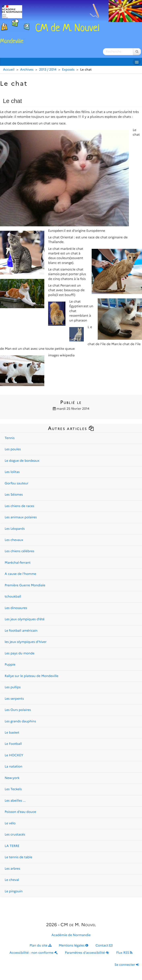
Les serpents (14, 699)
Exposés (68, 70)
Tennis (10, 438)
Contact (104, 946)
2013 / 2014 (48, 70)
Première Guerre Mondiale (25, 585)
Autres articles (71, 428)
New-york (12, 778)
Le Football (13, 744)
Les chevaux (14, 540)
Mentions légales (74, 946)
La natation (13, 767)
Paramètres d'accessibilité (87, 953)
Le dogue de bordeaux (22, 461)
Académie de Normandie (71, 935)
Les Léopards (15, 529)
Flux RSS (124, 953)
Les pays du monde (20, 653)
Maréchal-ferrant (18, 563)
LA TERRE (12, 846)
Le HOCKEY (14, 755)
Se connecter (127, 965)
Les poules (13, 449)
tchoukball (13, 597)
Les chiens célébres (19, 551)
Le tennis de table (18, 857)
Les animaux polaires (21, 517)
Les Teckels (13, 789)
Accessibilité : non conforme (34, 953)
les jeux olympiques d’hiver (26, 642)
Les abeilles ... (15, 801)
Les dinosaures (16, 608)
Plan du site (41, 946)
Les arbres (12, 869)
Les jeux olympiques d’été (25, 619)
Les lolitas (12, 472)
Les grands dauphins (20, 721)
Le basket (12, 733)
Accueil (9, 70)
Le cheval (12, 880)
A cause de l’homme (20, 574)
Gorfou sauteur (17, 483)
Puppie (10, 665)
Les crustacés (15, 835)
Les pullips (13, 687)
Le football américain (21, 631)
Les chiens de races (19, 506)
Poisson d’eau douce (20, 812)
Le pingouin (14, 891)
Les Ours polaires (18, 710)
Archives (27, 70)
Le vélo (10, 823)
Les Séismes (14, 495)
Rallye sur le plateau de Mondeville (32, 676)
